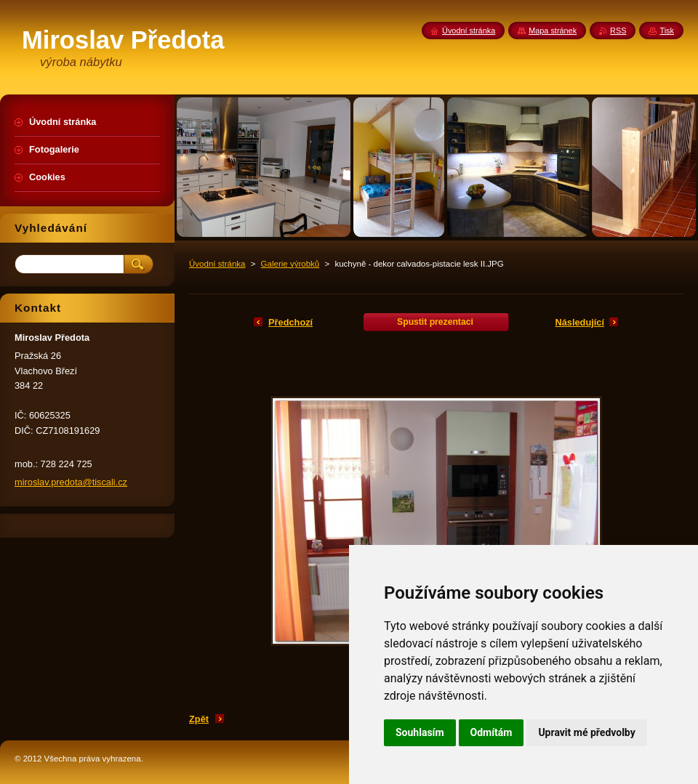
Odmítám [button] (492, 732)
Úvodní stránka (217, 264)
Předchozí (290, 322)
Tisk (667, 31)
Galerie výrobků (290, 264)
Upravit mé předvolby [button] (586, 732)
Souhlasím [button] (420, 732)
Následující (579, 322)
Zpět (199, 719)
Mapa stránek (553, 31)
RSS (618, 31)
